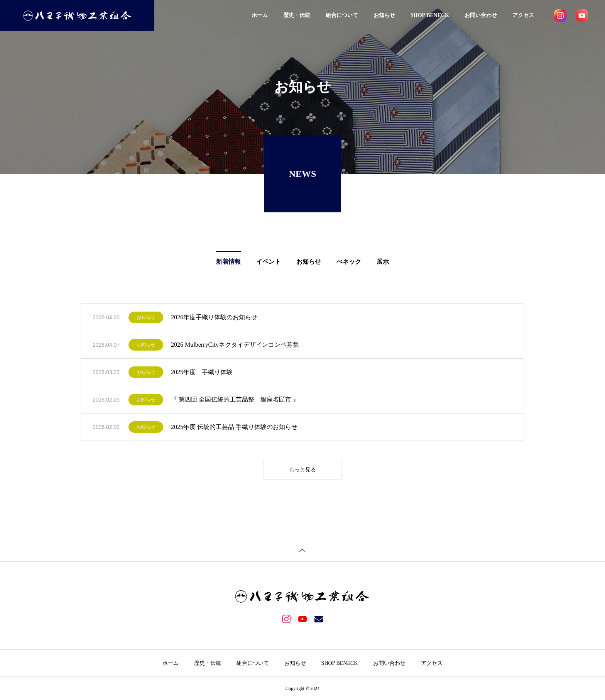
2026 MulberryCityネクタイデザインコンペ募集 (235, 345)
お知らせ (384, 15)
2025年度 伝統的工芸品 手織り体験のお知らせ (234, 427)
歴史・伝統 (297, 15)
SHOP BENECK (430, 15)
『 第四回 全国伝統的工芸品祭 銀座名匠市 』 (235, 399)
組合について (342, 15)
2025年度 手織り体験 (202, 372)
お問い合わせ (481, 15)
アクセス (523, 15)
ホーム (260, 15)
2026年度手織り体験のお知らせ (214, 317)
